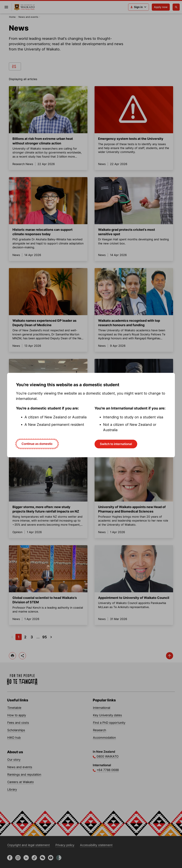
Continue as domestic (37, 444)
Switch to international (116, 444)
